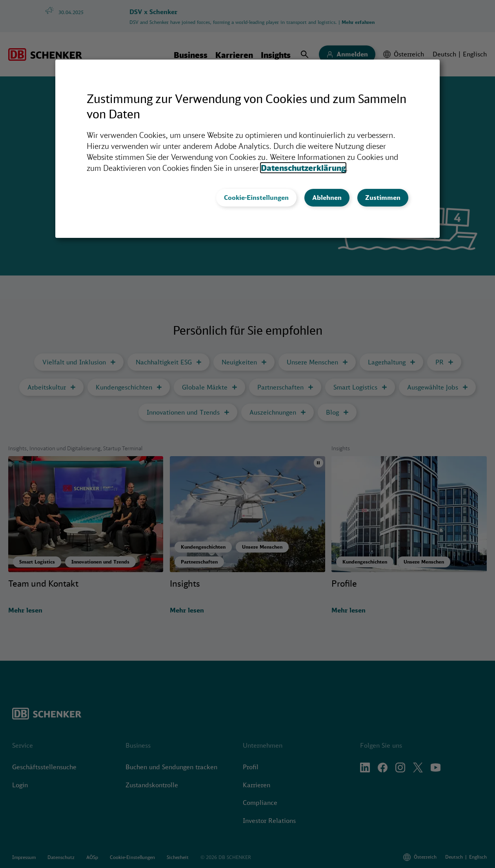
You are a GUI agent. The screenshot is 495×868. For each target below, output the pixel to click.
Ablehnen (327, 198)
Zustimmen (383, 198)
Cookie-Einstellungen (256, 198)
